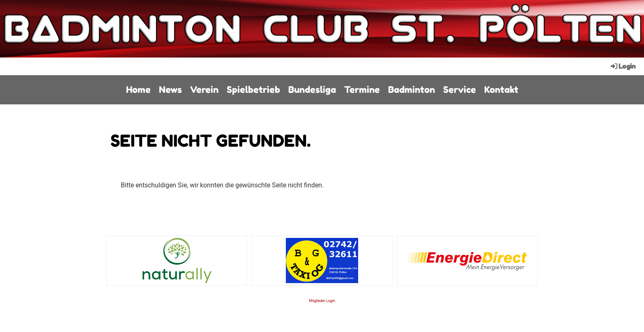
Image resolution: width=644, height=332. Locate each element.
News (170, 90)
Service (460, 90)
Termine (362, 90)
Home (138, 90)
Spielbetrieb (253, 90)
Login (623, 66)
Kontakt (501, 90)
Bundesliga (312, 90)
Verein (204, 90)
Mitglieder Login (322, 301)
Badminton (412, 90)
